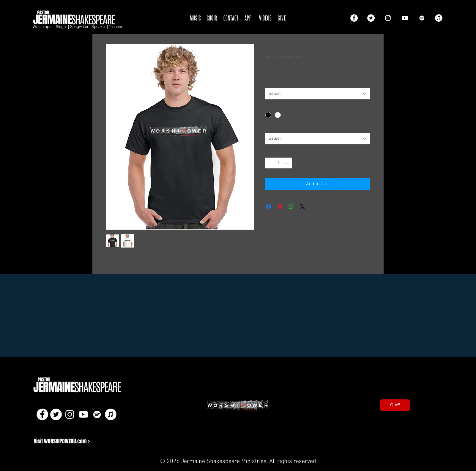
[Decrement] (269, 163)
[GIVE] (395, 405)
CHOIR (212, 18)
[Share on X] (302, 207)
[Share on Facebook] (269, 207)
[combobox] (317, 94)
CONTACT (231, 18)
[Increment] (287, 163)
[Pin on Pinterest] (280, 207)
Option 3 (273, 127)
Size (270, 83)
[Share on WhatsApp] (291, 207)
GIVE (282, 18)
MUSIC (195, 18)
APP (248, 18)
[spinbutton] (278, 163)
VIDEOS (265, 18)
